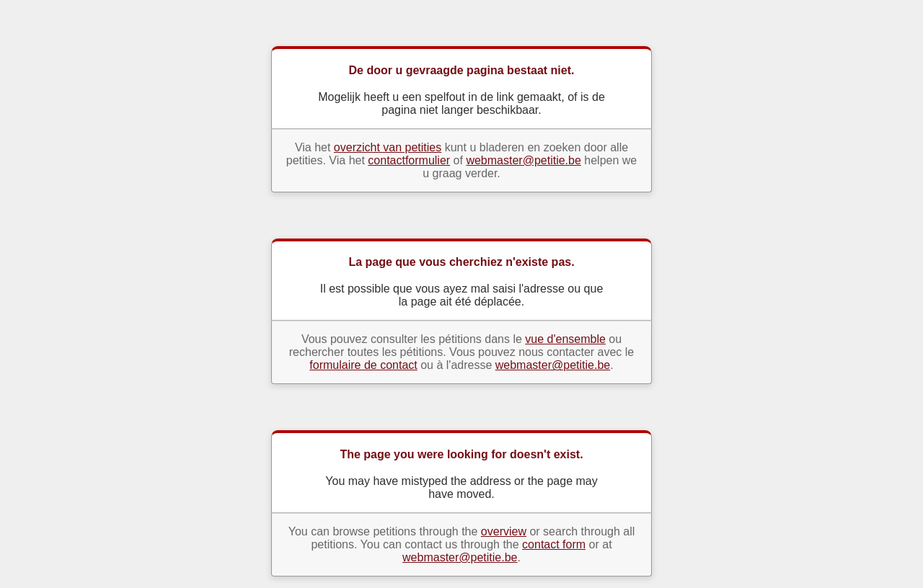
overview (504, 531)
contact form (554, 544)
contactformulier (409, 160)
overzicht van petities (388, 147)
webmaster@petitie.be (523, 160)
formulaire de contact (363, 365)
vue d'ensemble (565, 339)
